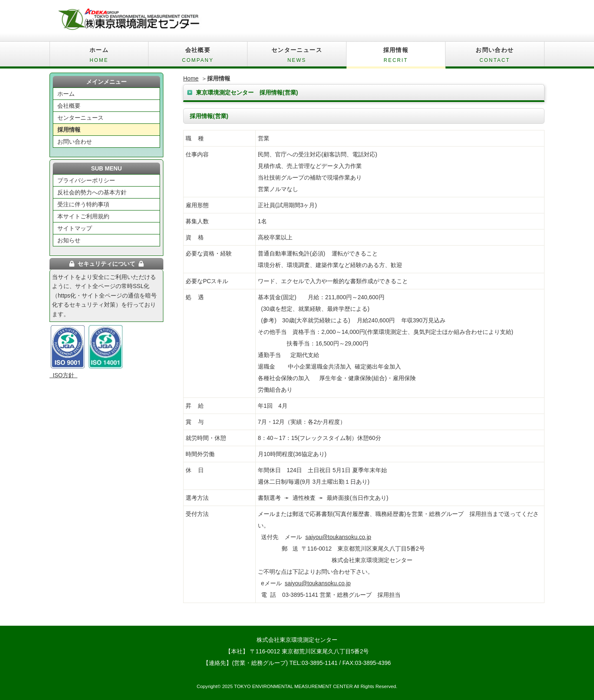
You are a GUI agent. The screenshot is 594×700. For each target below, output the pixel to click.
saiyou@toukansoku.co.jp (338, 537)
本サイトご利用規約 (83, 216)
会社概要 (198, 57)
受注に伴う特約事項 (83, 204)
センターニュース (297, 57)
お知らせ (69, 240)
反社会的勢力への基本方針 (92, 192)
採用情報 (396, 57)
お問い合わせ (495, 57)
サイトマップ (75, 228)
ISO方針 (64, 375)
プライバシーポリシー (86, 180)
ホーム (99, 57)
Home (191, 78)
